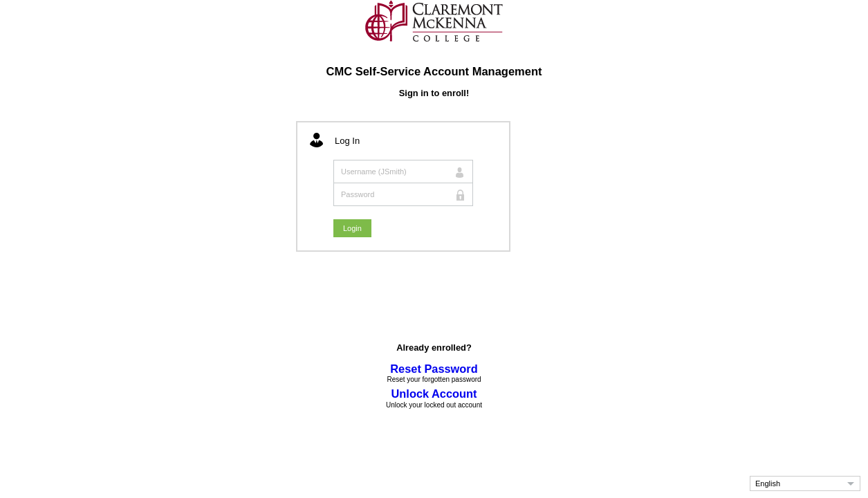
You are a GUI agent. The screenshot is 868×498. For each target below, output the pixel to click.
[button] (805, 483)
